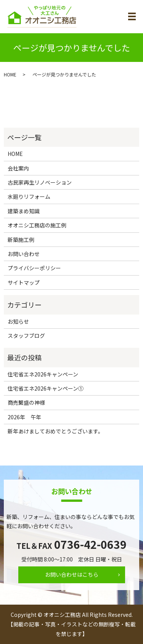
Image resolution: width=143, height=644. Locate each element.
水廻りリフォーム (29, 196)
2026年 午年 (24, 417)
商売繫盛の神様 (26, 402)
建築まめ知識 (24, 211)
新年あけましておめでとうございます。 (55, 431)
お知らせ (18, 321)
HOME (10, 74)
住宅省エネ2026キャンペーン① (46, 388)
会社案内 (18, 168)
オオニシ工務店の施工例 (37, 225)
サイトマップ (24, 282)
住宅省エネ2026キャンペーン (43, 374)
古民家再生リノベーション (40, 182)
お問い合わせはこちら (72, 574)
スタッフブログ (26, 336)
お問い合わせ (24, 254)
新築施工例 (21, 240)
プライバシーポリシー (34, 268)
